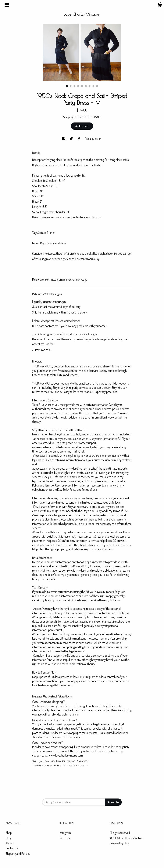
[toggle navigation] (7, 5)
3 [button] (74, 86)
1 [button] (67, 86)
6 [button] (86, 86)
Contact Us (12, 848)
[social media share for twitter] (72, 139)
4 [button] (78, 86)
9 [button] (97, 86)
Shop (9, 833)
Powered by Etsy (119, 843)
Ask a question (93, 139)
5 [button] (82, 86)
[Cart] (160, 6)
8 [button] (93, 86)
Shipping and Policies (18, 854)
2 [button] (71, 86)
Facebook (64, 838)
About (9, 843)
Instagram (65, 833)
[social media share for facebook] (64, 139)
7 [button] (90, 86)
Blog (8, 838)
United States (85, 117)
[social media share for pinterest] (79, 139)
